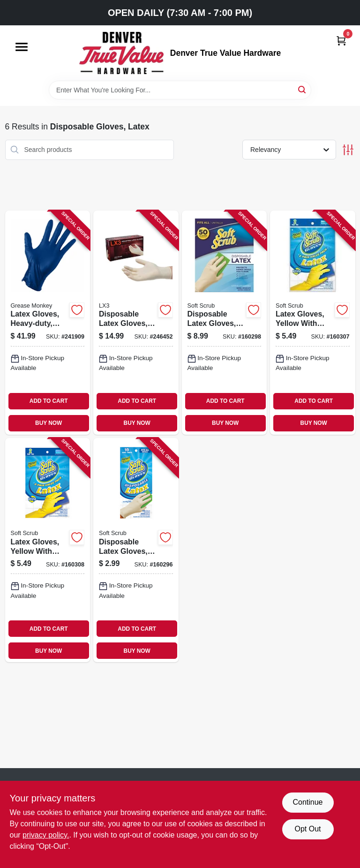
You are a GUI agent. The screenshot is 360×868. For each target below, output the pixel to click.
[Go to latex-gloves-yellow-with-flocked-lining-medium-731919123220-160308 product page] (48, 550)
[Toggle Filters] (348, 150)
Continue (307, 802)
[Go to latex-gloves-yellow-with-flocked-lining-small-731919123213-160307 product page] (313, 323)
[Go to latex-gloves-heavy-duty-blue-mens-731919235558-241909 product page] (48, 323)
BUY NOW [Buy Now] (49, 423)
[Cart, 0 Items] (341, 41)
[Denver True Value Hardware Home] (121, 53)
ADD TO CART (49, 401)
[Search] (303, 89)
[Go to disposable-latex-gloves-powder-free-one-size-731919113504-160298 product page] (225, 323)
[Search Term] (180, 90)
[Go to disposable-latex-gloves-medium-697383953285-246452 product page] (136, 323)
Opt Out (307, 829)
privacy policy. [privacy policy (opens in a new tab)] (46, 835)
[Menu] (22, 47)
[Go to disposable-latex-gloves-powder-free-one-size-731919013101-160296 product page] (136, 550)
